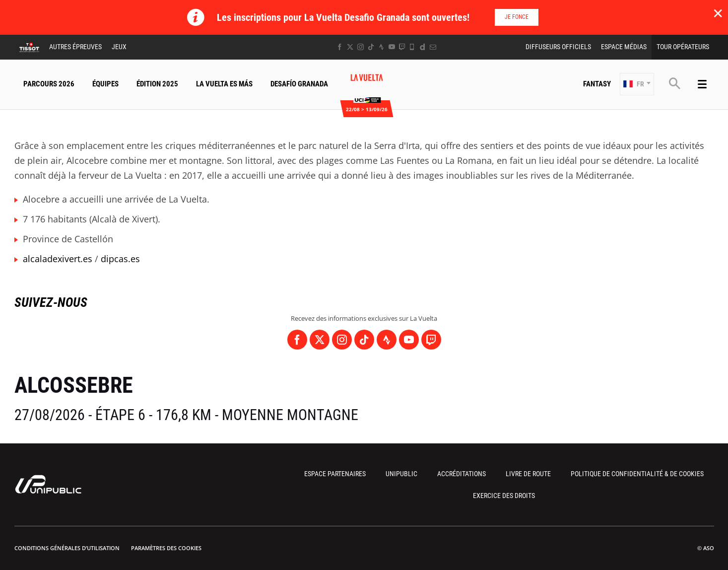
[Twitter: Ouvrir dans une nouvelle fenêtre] (350, 47)
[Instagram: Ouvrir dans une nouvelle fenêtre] (361, 47)
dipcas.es (120, 259)
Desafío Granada (299, 84)
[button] (637, 84)
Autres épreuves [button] (75, 47)
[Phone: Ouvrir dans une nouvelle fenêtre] (412, 47)
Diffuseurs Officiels (558, 47)
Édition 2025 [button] (157, 84)
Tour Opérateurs (683, 47)
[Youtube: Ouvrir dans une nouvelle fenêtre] (392, 47)
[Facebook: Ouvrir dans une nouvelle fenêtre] (340, 47)
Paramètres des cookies (166, 548)
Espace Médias (624, 47)
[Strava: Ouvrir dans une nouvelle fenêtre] (381, 47)
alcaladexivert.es (58, 259)
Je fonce (517, 17)
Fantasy (597, 84)
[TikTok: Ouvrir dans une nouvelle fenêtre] (371, 47)
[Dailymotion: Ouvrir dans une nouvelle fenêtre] (423, 47)
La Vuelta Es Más (224, 84)
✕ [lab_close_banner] (718, 13)
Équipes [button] (105, 84)
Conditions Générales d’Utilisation (67, 548)
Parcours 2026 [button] (49, 84)
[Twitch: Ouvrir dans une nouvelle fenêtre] (402, 47)
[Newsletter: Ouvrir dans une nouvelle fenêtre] (433, 47)
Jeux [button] (119, 47)
